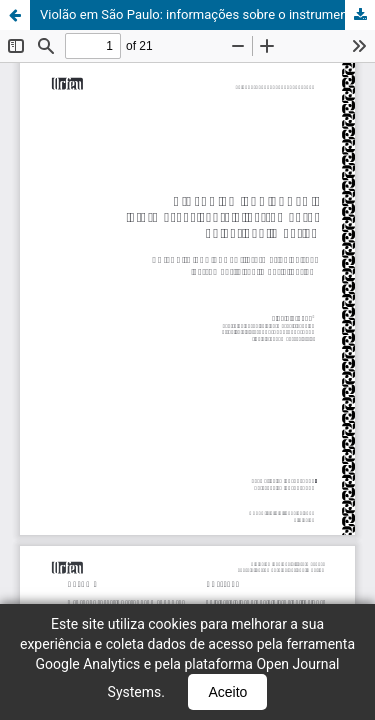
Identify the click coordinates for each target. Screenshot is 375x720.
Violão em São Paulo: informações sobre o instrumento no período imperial (207, 14)
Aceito (227, 692)
